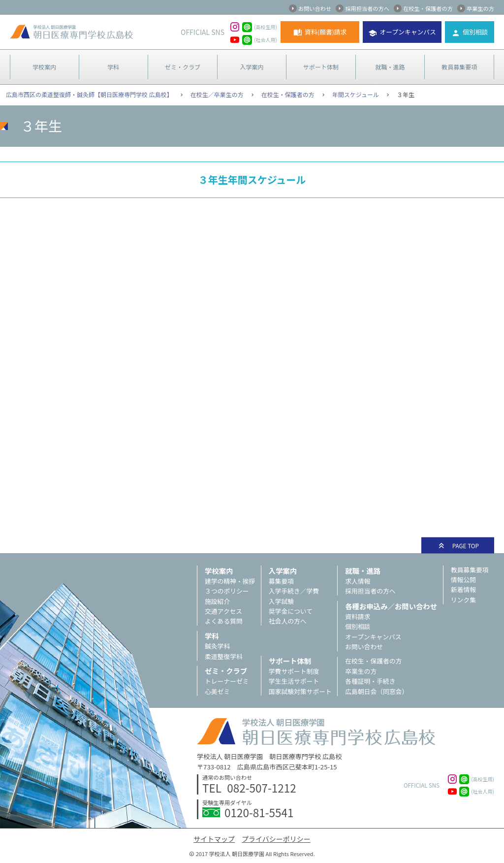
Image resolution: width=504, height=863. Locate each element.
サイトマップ (214, 839)
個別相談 (475, 32)
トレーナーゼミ (227, 681)
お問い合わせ (315, 8)
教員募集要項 (459, 67)
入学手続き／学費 (294, 591)
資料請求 (358, 616)
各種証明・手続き (370, 681)
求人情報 (358, 581)
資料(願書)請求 (326, 32)
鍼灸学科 (217, 646)
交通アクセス (223, 611)
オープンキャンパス (408, 32)
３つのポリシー (227, 591)
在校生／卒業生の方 (217, 95)
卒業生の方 (480, 8)
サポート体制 (321, 67)
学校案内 (44, 67)
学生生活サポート (294, 681)
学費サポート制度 (294, 671)
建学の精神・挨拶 (230, 581)
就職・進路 (390, 67)
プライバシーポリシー (276, 839)
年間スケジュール (356, 95)
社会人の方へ (288, 621)
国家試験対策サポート (300, 691)
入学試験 (281, 601)
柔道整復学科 (224, 656)
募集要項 (281, 581)
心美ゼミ (217, 691)
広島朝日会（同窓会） (377, 691)
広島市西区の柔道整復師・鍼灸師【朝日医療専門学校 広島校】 (89, 95)
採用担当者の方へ (367, 8)
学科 (113, 67)
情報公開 (463, 580)
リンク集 (463, 600)
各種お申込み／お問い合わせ (391, 606)
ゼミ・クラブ (183, 67)
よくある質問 (224, 621)
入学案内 (252, 67)
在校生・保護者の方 (428, 8)
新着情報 (463, 589)
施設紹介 (217, 601)
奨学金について (291, 611)
